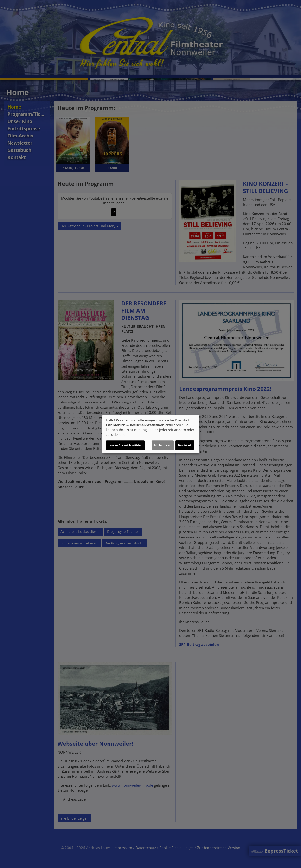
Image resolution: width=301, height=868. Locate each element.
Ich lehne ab (163, 445)
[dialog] (151, 434)
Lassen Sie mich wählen (125, 445)
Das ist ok (185, 445)
